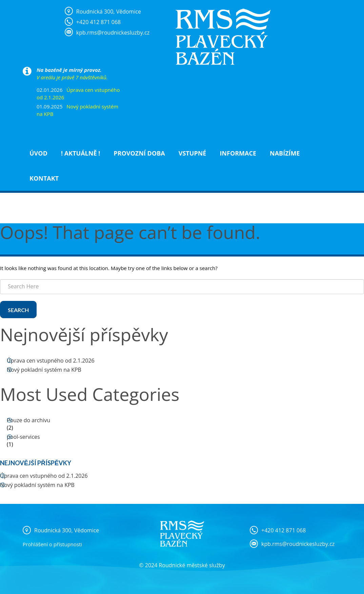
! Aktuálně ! (80, 153)
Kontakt (44, 178)
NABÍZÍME (285, 153)
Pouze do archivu (28, 420)
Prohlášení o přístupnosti (52, 544)
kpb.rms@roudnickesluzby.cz (298, 544)
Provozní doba (139, 153)
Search (18, 310)
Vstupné (193, 153)
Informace (238, 153)
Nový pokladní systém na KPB (44, 370)
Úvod (38, 153)
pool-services (23, 437)
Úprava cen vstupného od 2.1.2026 (51, 361)
